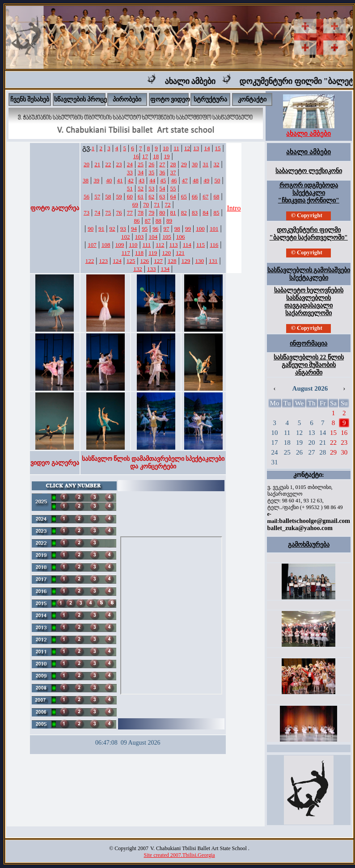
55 (173, 188)
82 (184, 213)
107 (92, 245)
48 (196, 180)
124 (117, 261)
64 (173, 196)
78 (141, 213)
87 (148, 221)
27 (162, 164)
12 (187, 148)
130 (199, 261)
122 (90, 261)
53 (151, 188)
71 (157, 204)
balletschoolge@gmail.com (315, 521)
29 (184, 164)
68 (216, 196)
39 (96, 180)
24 (130, 164)
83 (195, 213)
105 (167, 237)
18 (156, 156)
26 (151, 164)
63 (162, 196)
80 (162, 213)
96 (155, 229)
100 (200, 229)
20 (87, 164)
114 (187, 245)
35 (151, 172)
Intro (234, 208)
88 (158, 221)
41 (120, 180)
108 (106, 245)
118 (139, 253)
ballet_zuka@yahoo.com (300, 528)
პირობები (127, 99)
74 (97, 213)
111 (147, 245)
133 (152, 269)
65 (184, 196)
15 (218, 148)
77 (130, 213)
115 (201, 245)
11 (176, 148)
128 (172, 261)
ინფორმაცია (309, 343)
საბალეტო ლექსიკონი (309, 171)
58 (108, 196)
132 (138, 269)
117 (126, 253)
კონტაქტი (252, 99)
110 (133, 245)
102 (126, 237)
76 (119, 213)
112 (160, 245)
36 (162, 172)
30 (195, 164)
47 (185, 180)
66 (195, 196)
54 (162, 188)
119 (153, 253)
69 (135, 204)
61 (141, 196)
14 (207, 148)
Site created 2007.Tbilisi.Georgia (179, 855)
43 (142, 180)
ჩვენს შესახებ (30, 99)
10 (166, 148)
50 (217, 180)
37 (173, 172)
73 (87, 213)
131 (213, 261)
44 (152, 180)
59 (119, 196)
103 (139, 237)
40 (109, 180)
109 (120, 245)
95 (145, 229)
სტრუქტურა (210, 99)
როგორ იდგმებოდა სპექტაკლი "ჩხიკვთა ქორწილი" (309, 193)
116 (214, 245)
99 (188, 229)
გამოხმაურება (309, 545)
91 (101, 229)
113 (174, 245)
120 (167, 253)
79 (151, 213)
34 (141, 172)
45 (163, 180)
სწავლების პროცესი (84, 99)
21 (97, 164)
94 (134, 229)
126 (145, 261)
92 (112, 229)
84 (205, 213)
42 (131, 180)
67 (205, 196)
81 (173, 213)
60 (130, 196)
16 (136, 156)
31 (205, 164)
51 (130, 188)
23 (119, 164)
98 (177, 229)
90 (91, 229)
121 (180, 253)
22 (108, 164)
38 (86, 180)
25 (141, 164)
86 (137, 221)
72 (167, 204)
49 (206, 180)
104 (153, 237)
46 (174, 180)
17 (145, 156)
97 (167, 229)
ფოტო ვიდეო (170, 99)
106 (181, 237)
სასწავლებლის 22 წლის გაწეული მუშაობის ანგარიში (309, 365)
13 (196, 148)
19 (167, 156)
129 (186, 261)
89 (169, 221)
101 (214, 229)
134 (165, 269)
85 (216, 213)
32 (216, 164)
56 (87, 196)
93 (123, 229)
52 (141, 188)
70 (146, 204)
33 (130, 172)
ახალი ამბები (205, 81)
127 (158, 261)
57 (97, 196)
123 (103, 261)
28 (173, 164)
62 (151, 196)
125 (131, 261)
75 (108, 213)
